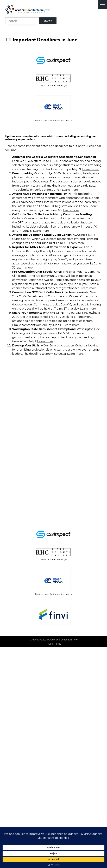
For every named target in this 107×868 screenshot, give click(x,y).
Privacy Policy (53, 644)
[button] (102, 5)
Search (48, 21)
